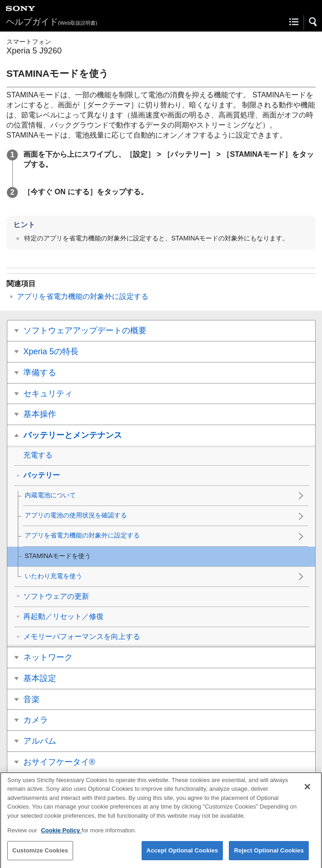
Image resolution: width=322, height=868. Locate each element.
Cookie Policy (61, 836)
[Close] (307, 793)
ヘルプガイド (52, 22)
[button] (313, 22)
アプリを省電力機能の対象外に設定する (83, 296)
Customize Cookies (40, 856)
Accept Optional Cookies (182, 856)
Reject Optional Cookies (269, 856)
